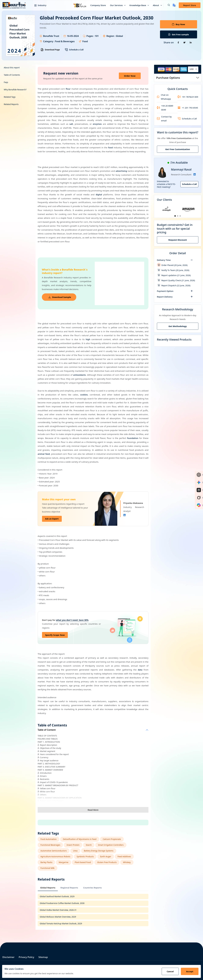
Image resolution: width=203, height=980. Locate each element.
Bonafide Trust (51, 36)
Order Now (130, 76)
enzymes (97, 124)
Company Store (98, 5)
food (110, 147)
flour (68, 89)
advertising (121, 171)
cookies (84, 395)
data (140, 670)
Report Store (190, 5)
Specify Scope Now (55, 635)
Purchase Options (178, 78)
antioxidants (79, 375)
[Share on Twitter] (184, 42)
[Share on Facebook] (178, 42)
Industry (38, 5)
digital (99, 194)
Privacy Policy (27, 957)
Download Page (50, 50)
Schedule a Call (74, 50)
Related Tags (10, 97)
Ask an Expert (52, 519)
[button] (167, 5)
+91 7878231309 (188, 97)
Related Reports (11, 104)
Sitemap (43, 957)
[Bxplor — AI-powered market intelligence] (80, 5)
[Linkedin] (124, 515)
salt (71, 124)
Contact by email (164, 119)
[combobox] (193, 69)
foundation (133, 438)
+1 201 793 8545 (188, 108)
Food (85, 41)
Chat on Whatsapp (164, 97)
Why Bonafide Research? (15, 90)
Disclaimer (8, 957)
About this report (12, 68)
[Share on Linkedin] (191, 42)
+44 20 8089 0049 (165, 108)
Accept (190, 971)
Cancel (170, 971)
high (88, 339)
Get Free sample (179, 34)
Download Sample (60, 297)
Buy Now (178, 24)
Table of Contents (12, 75)
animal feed (44, 454)
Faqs (6, 82)
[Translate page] (174, 5)
